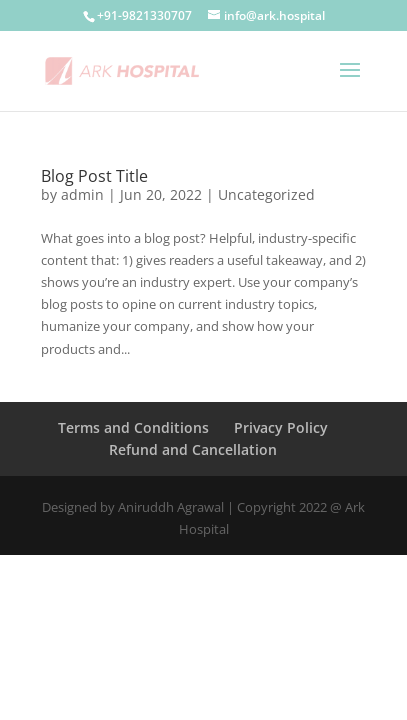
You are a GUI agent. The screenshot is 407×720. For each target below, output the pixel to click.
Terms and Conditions (133, 427)
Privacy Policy (281, 427)
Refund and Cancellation (193, 449)
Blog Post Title (94, 176)
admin (82, 194)
